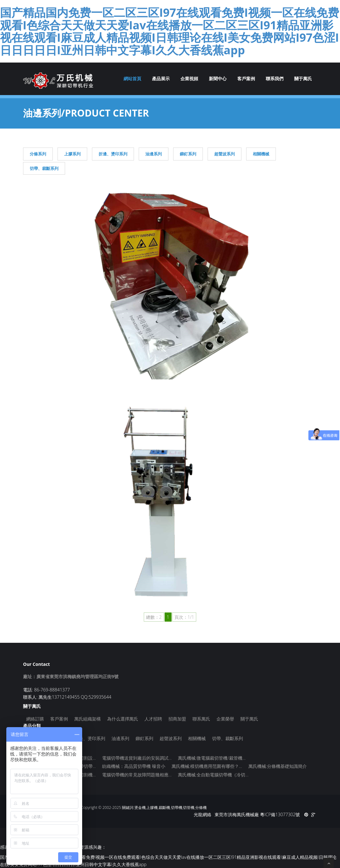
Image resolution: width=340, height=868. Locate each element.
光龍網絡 (203, 814)
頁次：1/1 (184, 617)
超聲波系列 (225, 154)
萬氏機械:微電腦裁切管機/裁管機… (212, 758)
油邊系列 (154, 154)
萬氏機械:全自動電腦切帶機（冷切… (213, 775)
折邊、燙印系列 (113, 154)
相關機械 (261, 154)
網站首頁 (132, 78)
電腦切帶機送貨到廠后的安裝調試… (137, 758)
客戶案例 (246, 78)
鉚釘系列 (188, 154)
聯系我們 (275, 78)
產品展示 (161, 78)
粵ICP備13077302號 (280, 814)
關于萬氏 (303, 78)
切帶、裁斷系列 (44, 168)
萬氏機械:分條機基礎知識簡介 (278, 766)
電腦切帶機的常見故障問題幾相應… (137, 775)
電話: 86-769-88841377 (46, 690)
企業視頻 (189, 78)
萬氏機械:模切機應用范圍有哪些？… (207, 766)
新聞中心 (218, 78)
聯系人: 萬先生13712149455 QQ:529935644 (67, 697)
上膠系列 (72, 154)
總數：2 (154, 617)
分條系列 (38, 154)
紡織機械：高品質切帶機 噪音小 (134, 766)
